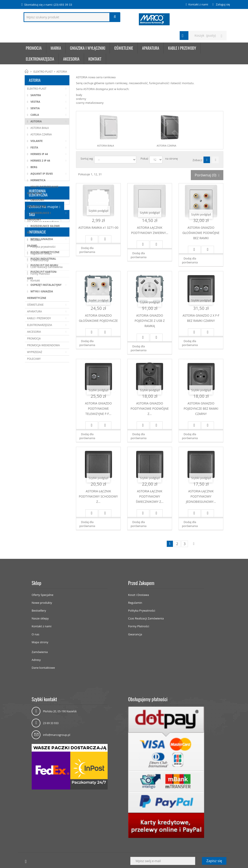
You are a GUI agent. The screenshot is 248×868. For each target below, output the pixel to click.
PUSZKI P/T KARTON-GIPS (42, 275)
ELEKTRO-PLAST (43, 72)
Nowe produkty (42, 603)
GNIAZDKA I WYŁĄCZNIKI (88, 48)
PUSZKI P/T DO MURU (44, 265)
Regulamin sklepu (41, 449)
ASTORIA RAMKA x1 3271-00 (98, 228)
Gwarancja (135, 634)
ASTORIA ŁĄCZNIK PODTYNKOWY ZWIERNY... (150, 230)
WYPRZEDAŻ (35, 352)
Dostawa (35, 435)
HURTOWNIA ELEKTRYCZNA (38, 376)
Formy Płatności (40, 469)
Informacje (37, 427)
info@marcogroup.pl (57, 735)
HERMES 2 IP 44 (40, 161)
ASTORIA (36, 121)
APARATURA (151, 48)
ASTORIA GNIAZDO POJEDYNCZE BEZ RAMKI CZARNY (201, 408)
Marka (56, 48)
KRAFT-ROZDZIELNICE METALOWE (43, 190)
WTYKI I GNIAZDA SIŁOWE (40, 242)
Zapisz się (214, 861)
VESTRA (35, 102)
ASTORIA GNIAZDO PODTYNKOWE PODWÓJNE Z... (150, 408)
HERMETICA (38, 180)
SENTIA (35, 108)
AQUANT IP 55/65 (41, 174)
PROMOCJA (34, 339)
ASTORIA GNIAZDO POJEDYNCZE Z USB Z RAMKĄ (150, 321)
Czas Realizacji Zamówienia (146, 618)
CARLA (34, 115)
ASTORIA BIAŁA (39, 128)
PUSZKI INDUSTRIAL (43, 259)
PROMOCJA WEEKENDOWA (43, 345)
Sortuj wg (87, 159)
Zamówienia (40, 652)
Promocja (34, 48)
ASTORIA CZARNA (41, 134)
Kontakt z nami (198, 4)
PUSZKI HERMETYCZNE (45, 252)
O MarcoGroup (39, 455)
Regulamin (135, 603)
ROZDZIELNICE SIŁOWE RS (43, 229)
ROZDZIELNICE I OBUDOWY (39, 216)
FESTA (34, 148)
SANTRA (35, 95)
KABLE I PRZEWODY (182, 48)
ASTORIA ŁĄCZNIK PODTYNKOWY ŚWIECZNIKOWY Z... (150, 496)
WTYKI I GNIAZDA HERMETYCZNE (40, 295)
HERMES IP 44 (39, 154)
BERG (34, 167)
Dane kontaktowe (43, 668)
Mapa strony (40, 642)
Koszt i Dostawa (139, 595)
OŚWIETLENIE (124, 48)
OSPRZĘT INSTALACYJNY (46, 285)
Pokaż (145, 159)
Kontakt (35, 476)
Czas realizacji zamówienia (46, 462)
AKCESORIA (71, 59)
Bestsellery (39, 610)
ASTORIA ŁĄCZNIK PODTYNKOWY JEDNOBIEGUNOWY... (201, 496)
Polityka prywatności (43, 442)
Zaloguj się (222, 4)
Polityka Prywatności (142, 610)
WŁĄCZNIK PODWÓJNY (43, 413)
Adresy (36, 660)
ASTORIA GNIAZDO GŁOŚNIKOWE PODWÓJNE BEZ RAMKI (201, 233)
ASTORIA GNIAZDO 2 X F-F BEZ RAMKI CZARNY (201, 318)
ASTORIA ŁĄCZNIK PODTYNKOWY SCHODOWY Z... (98, 496)
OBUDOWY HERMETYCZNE (37, 203)
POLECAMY (34, 359)
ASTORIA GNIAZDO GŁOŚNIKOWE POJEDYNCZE (98, 318)
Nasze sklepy (40, 618)
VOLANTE (36, 141)
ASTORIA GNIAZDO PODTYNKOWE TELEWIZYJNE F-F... (98, 408)
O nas (35, 634)
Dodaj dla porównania (87, 250)
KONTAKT (95, 59)
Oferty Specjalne (42, 595)
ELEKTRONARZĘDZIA (40, 59)
